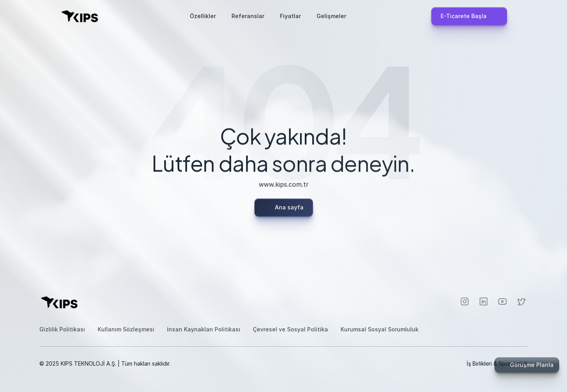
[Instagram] (465, 301)
